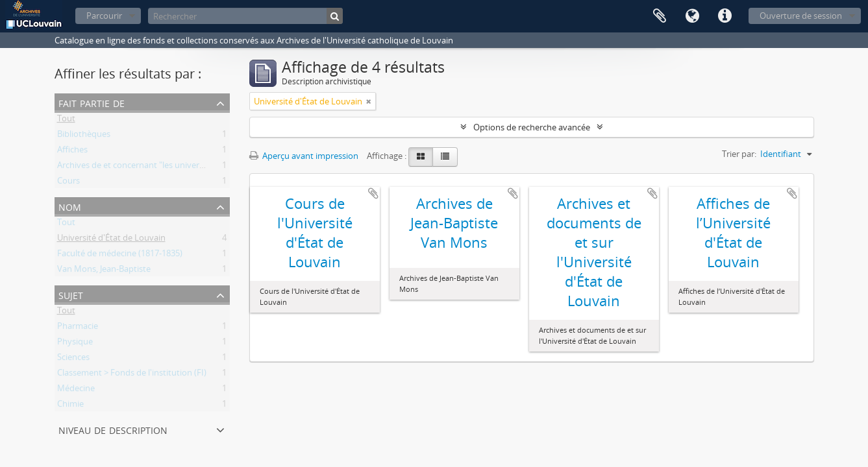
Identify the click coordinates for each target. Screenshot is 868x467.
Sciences (73, 359)
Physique (75, 344)
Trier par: (739, 154)
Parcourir (104, 16)
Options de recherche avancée (532, 127)
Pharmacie (78, 328)
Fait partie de (92, 102)
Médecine (76, 390)
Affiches (72, 152)
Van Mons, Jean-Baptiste (104, 271)
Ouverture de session (801, 16)
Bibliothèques (84, 136)
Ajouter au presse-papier (373, 193)
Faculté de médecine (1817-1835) (120, 256)
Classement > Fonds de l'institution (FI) (132, 375)
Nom (70, 206)
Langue (692, 16)
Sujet (71, 294)
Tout (66, 121)
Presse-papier (660, 16)
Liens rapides (725, 16)
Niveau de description (113, 429)
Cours (68, 183)
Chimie (70, 406)
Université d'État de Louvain (111, 240)
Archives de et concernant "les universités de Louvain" (161, 167)
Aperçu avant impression (304, 156)
